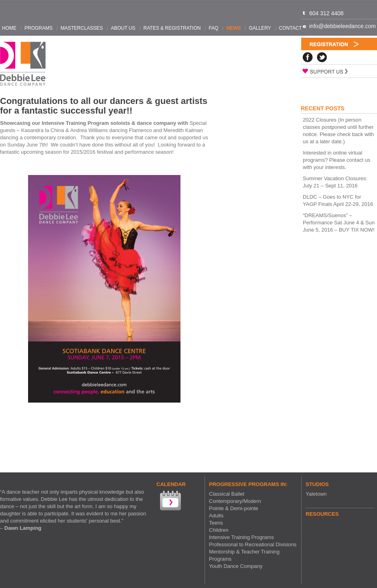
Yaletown (316, 494)
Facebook (308, 57)
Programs (39, 28)
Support (339, 71)
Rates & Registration (172, 28)
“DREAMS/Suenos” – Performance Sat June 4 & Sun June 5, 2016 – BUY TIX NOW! (339, 223)
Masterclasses (82, 28)
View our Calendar (170, 502)
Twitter (322, 57)
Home (9, 28)
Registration (339, 44)
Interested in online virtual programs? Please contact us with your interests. (336, 160)
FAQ (213, 28)
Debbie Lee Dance (23, 64)
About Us (123, 28)
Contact (291, 28)
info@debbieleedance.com (343, 26)
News (233, 28)
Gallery (260, 28)
